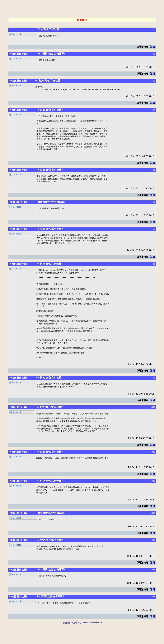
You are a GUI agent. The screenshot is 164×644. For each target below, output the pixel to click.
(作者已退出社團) (18, 54)
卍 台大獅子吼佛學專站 (72, 643)
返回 (153, 47)
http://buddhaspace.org (92, 643)
